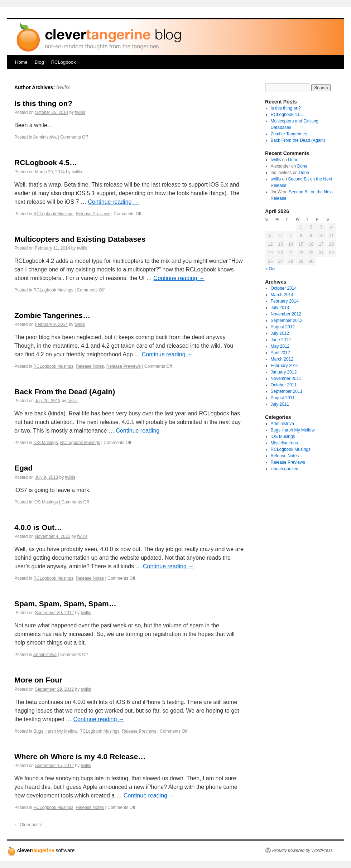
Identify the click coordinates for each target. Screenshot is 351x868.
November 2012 (286, 314)
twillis (63, 87)
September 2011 (287, 391)
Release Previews (93, 214)
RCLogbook (64, 62)
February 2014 (285, 301)
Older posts (28, 825)
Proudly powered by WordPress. (303, 850)
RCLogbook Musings (53, 214)
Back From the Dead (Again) (65, 392)
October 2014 (284, 288)
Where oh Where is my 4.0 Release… (80, 756)
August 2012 (283, 327)
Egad (23, 468)
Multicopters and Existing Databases (80, 239)
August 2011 (283, 398)
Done (293, 160)
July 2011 (280, 404)
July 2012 (280, 333)
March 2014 (282, 295)
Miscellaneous (284, 443)
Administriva (45, 137)
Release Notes (90, 366)
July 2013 (280, 308)
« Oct (271, 269)
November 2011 (286, 378)
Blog (39, 62)
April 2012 (280, 353)
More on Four (38, 680)
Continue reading (113, 202)
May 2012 (280, 346)
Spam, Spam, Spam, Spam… (65, 604)
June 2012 (281, 340)
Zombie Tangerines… (52, 315)
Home (21, 62)
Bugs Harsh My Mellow (55, 731)
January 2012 (284, 372)
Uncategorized (285, 469)
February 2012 (285, 366)
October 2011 (284, 385)
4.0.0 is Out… (38, 527)
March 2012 (282, 359)
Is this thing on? (43, 103)
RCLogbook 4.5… (46, 162)
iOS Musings (45, 443)
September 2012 (287, 320)
